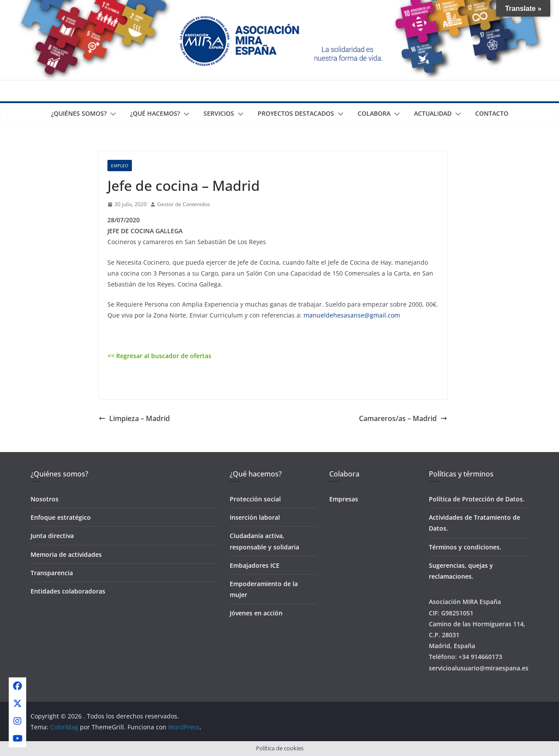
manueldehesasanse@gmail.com (352, 315)
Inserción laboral (255, 517)
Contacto (492, 113)
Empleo (120, 166)
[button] (111, 114)
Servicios (219, 113)
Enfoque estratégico (61, 517)
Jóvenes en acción (256, 613)
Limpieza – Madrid (134, 418)
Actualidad (433, 113)
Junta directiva (52, 536)
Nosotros (45, 499)
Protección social (255, 499)
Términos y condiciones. (465, 547)
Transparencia (52, 573)
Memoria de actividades (66, 554)
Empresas (344, 499)
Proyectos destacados (296, 113)
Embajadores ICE (255, 565)
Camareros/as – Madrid (403, 418)
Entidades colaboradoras (68, 591)
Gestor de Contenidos (184, 204)
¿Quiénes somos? (79, 113)
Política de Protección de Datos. (477, 499)
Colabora (374, 113)
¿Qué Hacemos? (155, 113)
